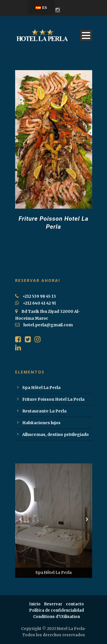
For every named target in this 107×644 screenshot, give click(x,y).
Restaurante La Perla (44, 411)
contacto (75, 604)
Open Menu (86, 35)
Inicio (35, 604)
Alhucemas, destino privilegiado (55, 434)
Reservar (53, 604)
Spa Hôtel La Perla (41, 388)
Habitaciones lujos (41, 423)
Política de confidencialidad (56, 610)
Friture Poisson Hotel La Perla (53, 399)
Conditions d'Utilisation (56, 617)
